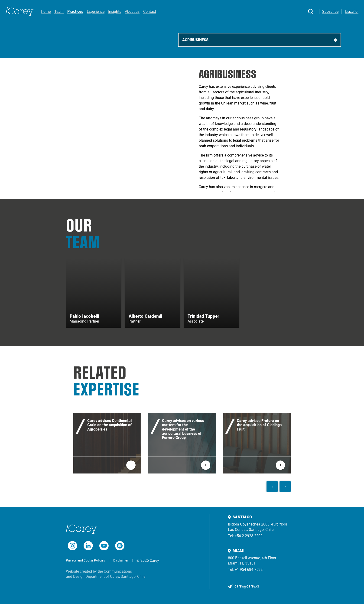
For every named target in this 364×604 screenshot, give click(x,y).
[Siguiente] (285, 487)
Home (46, 11)
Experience (96, 11)
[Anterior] (272, 487)
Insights (115, 11)
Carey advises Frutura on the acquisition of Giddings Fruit (259, 425)
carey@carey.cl (247, 586)
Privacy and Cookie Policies (85, 560)
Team (59, 11)
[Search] (311, 12)
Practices (75, 11)
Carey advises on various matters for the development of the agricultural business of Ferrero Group (183, 430)
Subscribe (330, 11)
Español (352, 11)
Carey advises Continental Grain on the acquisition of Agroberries (109, 425)
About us (132, 11)
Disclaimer (121, 560)
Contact (150, 11)
